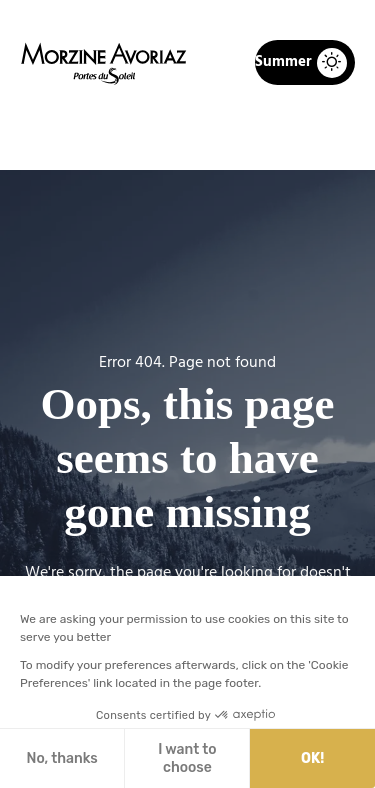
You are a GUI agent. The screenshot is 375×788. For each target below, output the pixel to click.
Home (83, 136)
